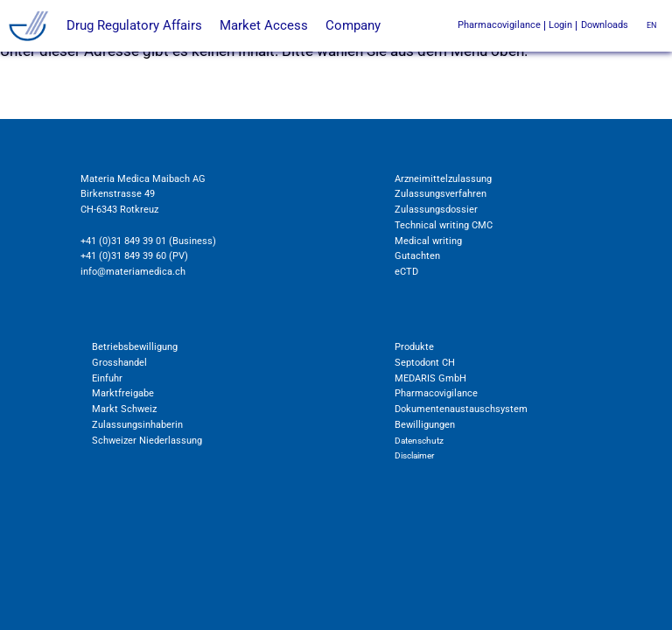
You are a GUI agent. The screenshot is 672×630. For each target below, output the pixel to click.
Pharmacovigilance (436, 393)
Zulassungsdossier (436, 209)
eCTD (406, 271)
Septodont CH (425, 362)
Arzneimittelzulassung (443, 178)
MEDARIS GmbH (430, 378)
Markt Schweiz (124, 409)
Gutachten (417, 255)
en (651, 25)
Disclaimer (414, 455)
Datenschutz (419, 441)
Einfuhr (107, 378)
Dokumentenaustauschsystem (461, 409)
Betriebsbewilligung (135, 346)
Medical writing (428, 241)
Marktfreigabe (123, 393)
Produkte (414, 346)
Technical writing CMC (444, 225)
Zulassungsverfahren (441, 193)
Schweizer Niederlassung (147, 440)
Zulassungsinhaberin (137, 424)
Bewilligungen (425, 424)
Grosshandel (119, 362)
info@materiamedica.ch (133, 271)
